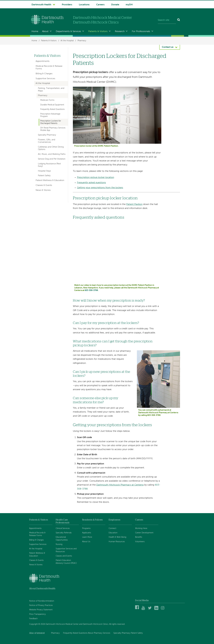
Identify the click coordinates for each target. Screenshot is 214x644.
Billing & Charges (44, 74)
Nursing (59, 544)
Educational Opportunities (62, 539)
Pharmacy (82, 41)
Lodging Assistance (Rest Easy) (49, 165)
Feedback (33, 619)
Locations (84, 5)
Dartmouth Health (41, 5)
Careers (100, 5)
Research (120, 31)
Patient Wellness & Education (50, 180)
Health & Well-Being (117, 537)
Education (113, 533)
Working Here (141, 528)
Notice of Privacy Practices (41, 605)
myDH (129, 5)
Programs (86, 528)
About (45, 31)
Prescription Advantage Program (50, 115)
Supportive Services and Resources (66, 550)
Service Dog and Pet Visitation (52, 159)
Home (35, 31)
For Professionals (141, 31)
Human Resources (117, 542)
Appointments (43, 61)
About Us (86, 542)
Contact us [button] (168, 47)
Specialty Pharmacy (47, 135)
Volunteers (140, 542)
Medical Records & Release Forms (49, 67)
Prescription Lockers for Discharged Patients (51, 122)
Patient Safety (44, 176)
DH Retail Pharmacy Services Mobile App (53, 129)
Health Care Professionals (63, 521)
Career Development (144, 533)
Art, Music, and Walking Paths (52, 154)
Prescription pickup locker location (96, 177)
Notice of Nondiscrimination (42, 601)
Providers (67, 5)
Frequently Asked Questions (52, 109)
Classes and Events (64, 556)
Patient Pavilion (134, 204)
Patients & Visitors (98, 31)
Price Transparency (37, 614)
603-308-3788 (91, 290)
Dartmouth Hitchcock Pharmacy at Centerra (120, 485)
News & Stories (43, 190)
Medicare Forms (47, 100)
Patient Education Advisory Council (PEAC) (66, 562)
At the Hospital (67, 41)
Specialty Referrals (64, 533)
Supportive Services (45, 79)
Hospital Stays (44, 171)
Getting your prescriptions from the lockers (100, 188)
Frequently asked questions (91, 183)
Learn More (87, 537)
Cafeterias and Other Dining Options (51, 148)
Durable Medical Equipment (52, 105)
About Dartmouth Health (42, 589)
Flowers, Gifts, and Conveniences (47, 141)
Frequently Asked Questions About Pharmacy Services (87, 633)
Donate (115, 5)
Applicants (87, 533)
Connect (112, 528)
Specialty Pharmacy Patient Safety (128, 633)
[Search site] (167, 20)
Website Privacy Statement (41, 610)
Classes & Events (44, 185)
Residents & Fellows (92, 520)
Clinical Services (63, 528)
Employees (114, 520)
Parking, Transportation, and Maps (51, 90)
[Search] (179, 20)
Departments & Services (68, 31)
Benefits (139, 537)
